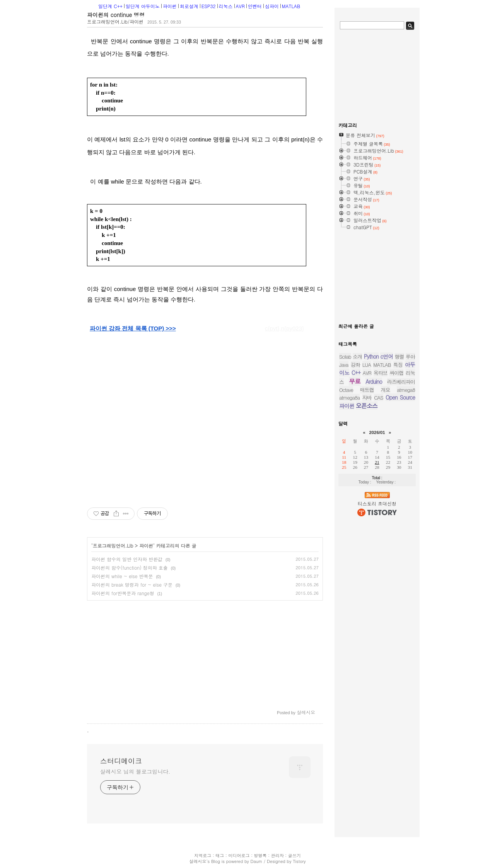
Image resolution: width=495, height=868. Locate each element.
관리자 (277, 855)
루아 (410, 357)
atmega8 (406, 390)
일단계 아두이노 (143, 6)
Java (344, 365)
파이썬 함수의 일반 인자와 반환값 (127, 559)
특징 (398, 365)
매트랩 (367, 390)
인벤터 (255, 6)
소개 (357, 357)
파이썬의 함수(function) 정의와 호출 (130, 568)
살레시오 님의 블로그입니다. (135, 771)
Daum (257, 861)
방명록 (260, 855)
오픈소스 (367, 406)
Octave (346, 390)
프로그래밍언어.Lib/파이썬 (115, 21)
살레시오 (198, 861)
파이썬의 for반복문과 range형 (123, 593)
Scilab (345, 357)
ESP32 (209, 6)
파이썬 (170, 6)
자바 (367, 397)
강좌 (355, 365)
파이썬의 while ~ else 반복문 (122, 576)
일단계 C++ (110, 6)
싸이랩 (396, 373)
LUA (367, 365)
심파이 (272, 6)
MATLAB (291, 6)
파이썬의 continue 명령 (116, 15)
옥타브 (381, 373)
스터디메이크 (121, 761)
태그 (220, 855)
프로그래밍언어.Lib (113, 545)
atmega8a (349, 397)
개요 (386, 390)
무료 (355, 381)
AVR (240, 6)
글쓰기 (294, 855)
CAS (378, 397)
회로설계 (189, 6)
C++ (356, 373)
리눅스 (226, 6)
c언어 (387, 356)
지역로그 (203, 855)
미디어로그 (239, 855)
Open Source (400, 397)
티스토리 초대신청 (377, 503)
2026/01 (377, 432)
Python (371, 356)
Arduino (374, 381)
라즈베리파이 (401, 382)
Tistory (299, 861)
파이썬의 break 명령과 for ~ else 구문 (132, 585)
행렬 (399, 357)
